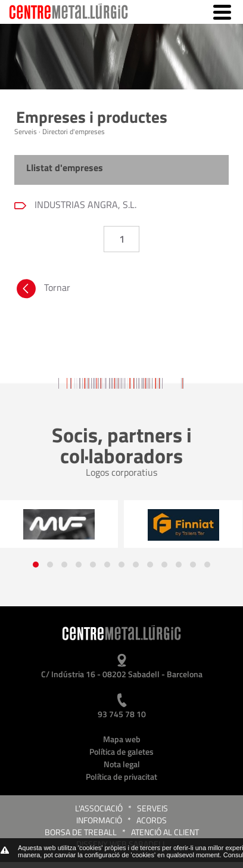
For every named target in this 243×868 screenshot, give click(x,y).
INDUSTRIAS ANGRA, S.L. (84, 204)
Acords (152, 820)
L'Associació (99, 808)
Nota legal (122, 764)
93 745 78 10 (122, 714)
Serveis (152, 808)
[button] (36, 565)
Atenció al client (165, 832)
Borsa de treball (81, 832)
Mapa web (122, 739)
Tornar (42, 290)
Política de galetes (121, 751)
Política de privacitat (121, 776)
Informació (99, 820)
